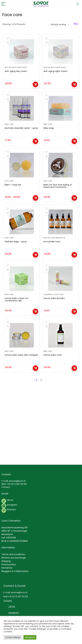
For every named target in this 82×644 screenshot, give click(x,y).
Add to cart (35, 86)
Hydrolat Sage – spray (16, 248)
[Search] (77, 4)
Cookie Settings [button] (13, 637)
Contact (6, 487)
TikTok (10, 500)
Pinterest (11, 510)
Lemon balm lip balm (54, 307)
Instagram (12, 505)
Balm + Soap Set (13, 190)
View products (35, 203)
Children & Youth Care (53, 303)
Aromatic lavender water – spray (21, 131)
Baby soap (49, 131)
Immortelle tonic (52, 248)
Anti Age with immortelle (54, 245)
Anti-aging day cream (16, 73)
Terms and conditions (13, 554)
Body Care (9, 128)
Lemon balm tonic (53, 365)
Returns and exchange (14, 558)
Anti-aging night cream (55, 73)
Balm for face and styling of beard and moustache (58, 191)
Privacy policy (9, 564)
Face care (9, 186)
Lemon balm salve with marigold (21, 365)
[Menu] (3, 4)
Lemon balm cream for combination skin (17, 308)
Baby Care (48, 128)
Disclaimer (7, 568)
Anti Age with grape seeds (16, 69)
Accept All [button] (30, 637)
